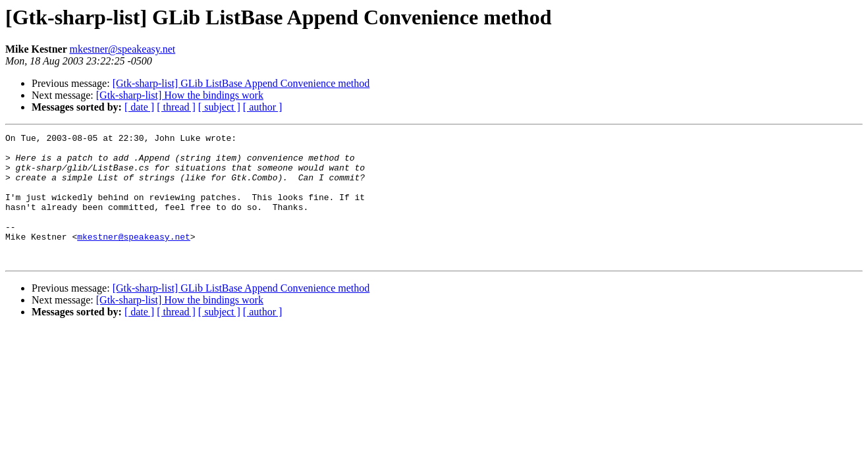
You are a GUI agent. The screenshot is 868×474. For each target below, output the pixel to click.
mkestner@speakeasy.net (122, 49)
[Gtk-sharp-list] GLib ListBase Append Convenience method (241, 83)
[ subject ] (219, 107)
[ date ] (139, 107)
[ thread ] (176, 107)
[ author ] (263, 107)
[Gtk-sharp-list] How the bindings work (180, 95)
